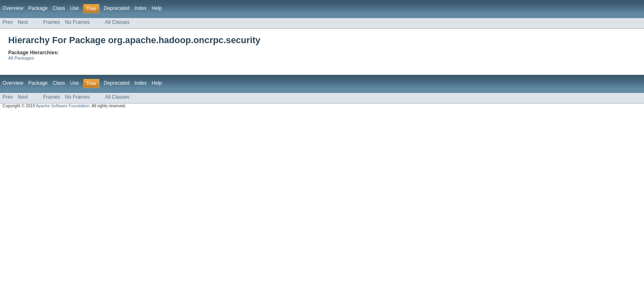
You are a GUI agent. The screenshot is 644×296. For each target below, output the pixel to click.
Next (23, 22)
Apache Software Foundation (63, 106)
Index (140, 8)
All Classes (117, 22)
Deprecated (117, 8)
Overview (13, 8)
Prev (8, 22)
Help (157, 8)
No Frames (77, 22)
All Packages (21, 58)
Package (38, 8)
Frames (52, 22)
